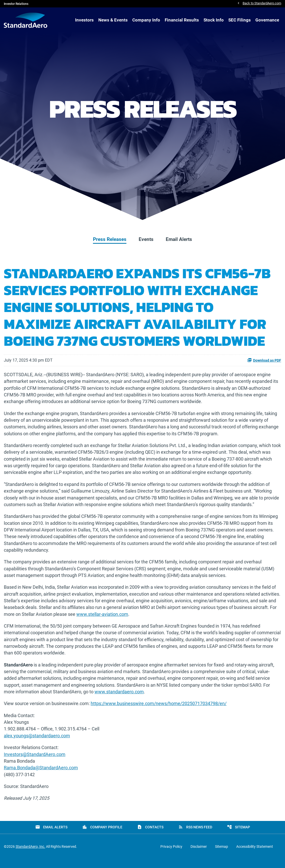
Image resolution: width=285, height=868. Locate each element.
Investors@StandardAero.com (35, 763)
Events (146, 239)
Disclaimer (199, 855)
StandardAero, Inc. (30, 855)
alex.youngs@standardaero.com (37, 744)
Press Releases (110, 239)
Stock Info (214, 20)
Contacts (150, 836)
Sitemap (239, 836)
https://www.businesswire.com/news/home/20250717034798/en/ (159, 711)
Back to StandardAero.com (262, 4)
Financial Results (182, 20)
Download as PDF (264, 360)
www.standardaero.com (119, 699)
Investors (84, 20)
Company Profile (102, 836)
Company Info (146, 20)
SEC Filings (240, 20)
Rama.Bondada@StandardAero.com (41, 776)
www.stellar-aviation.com (102, 620)
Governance (267, 20)
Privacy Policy (171, 855)
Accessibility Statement (255, 855)
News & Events (113, 20)
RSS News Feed (195, 836)
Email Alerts (179, 239)
